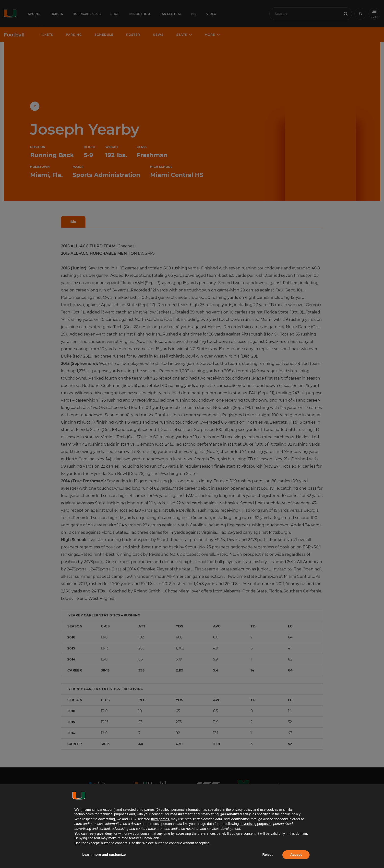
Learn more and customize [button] (104, 855)
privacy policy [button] (242, 810)
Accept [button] (296, 855)
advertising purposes (256, 824)
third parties (160, 819)
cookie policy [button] (291, 814)
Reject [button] (267, 855)
